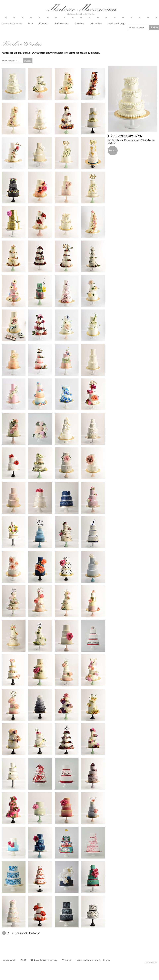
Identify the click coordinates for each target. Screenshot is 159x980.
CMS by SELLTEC (151, 962)
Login (106, 960)
